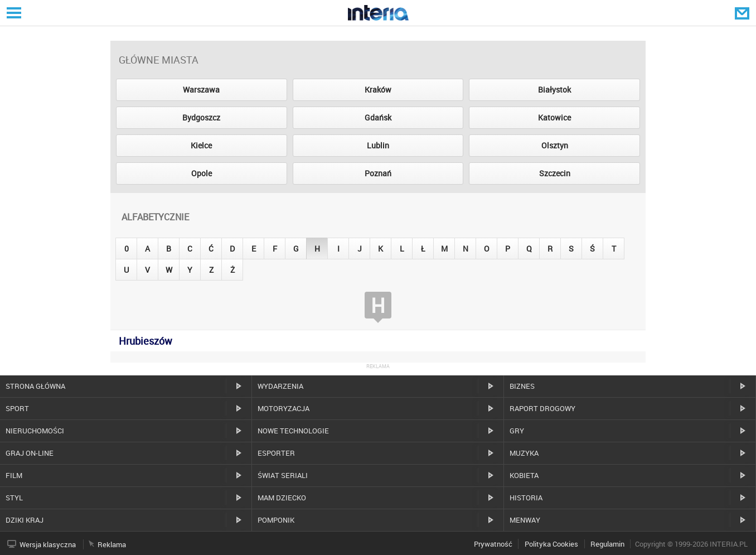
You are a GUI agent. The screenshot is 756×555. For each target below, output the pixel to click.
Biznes (522, 386)
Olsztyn (555, 145)
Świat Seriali (283, 475)
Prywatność (493, 544)
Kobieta (524, 475)
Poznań (378, 173)
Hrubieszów (146, 341)
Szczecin (555, 173)
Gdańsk (378, 117)
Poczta (743, 13)
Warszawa (201, 90)
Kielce (201, 145)
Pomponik (276, 520)
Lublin (378, 145)
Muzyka (524, 453)
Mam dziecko (282, 498)
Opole (202, 173)
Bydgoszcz (201, 117)
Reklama (112, 544)
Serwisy (13, 13)
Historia (526, 498)
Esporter (276, 453)
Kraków (378, 90)
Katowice (554, 117)
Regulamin (607, 544)
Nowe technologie (293, 431)
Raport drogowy (542, 408)
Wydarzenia (280, 386)
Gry (517, 431)
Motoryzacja (283, 408)
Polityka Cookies (551, 544)
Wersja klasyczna (48, 544)
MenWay (525, 520)
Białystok (554, 90)
